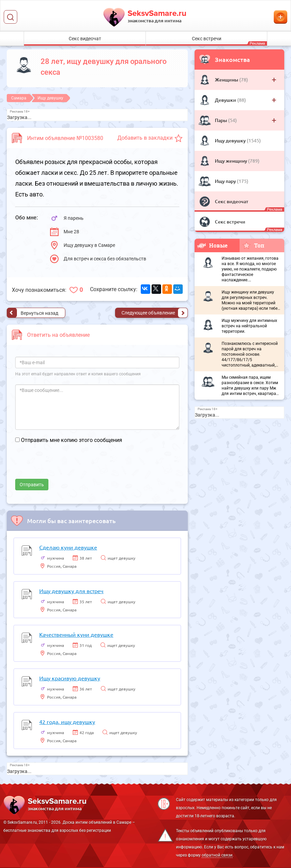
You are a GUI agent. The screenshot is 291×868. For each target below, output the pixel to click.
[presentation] (67, 466)
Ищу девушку (231, 140)
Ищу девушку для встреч (71, 591)
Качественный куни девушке (76, 634)
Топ (253, 245)
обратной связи (217, 855)
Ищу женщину (231, 161)
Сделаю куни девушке (68, 547)
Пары (221, 120)
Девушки (226, 100)
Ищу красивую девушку (70, 678)
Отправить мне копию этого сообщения (72, 440)
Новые (212, 245)
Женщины (227, 80)
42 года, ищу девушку (67, 722)
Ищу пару (226, 181)
